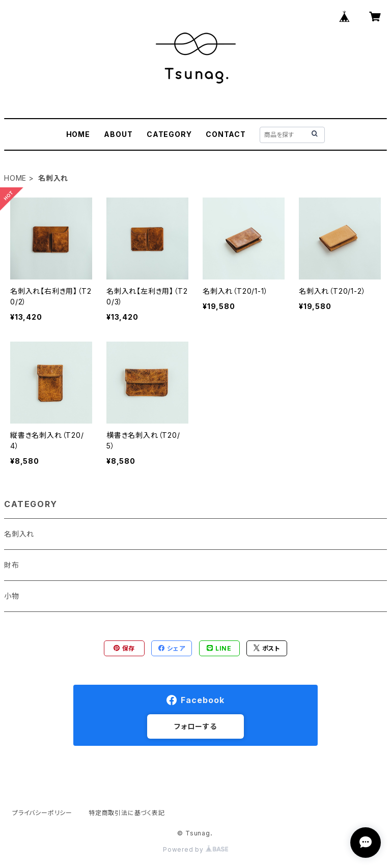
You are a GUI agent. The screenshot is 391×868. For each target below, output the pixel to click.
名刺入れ (19, 534)
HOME (78, 134)
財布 (12, 565)
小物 (12, 596)
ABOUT (118, 134)
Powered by (195, 849)
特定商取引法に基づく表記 (127, 813)
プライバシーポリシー (42, 813)
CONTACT (226, 134)
